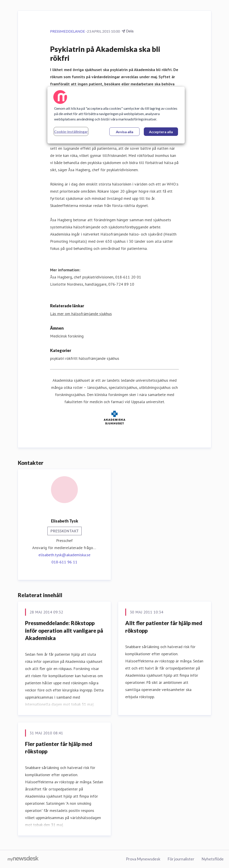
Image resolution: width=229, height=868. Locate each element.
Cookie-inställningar (71, 132)
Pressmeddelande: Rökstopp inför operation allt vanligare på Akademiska (64, 630)
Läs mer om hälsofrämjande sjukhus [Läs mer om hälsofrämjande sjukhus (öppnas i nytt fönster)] (81, 314)
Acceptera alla (161, 132)
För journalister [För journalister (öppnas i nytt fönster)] (181, 859)
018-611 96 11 (64, 562)
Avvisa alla (125, 132)
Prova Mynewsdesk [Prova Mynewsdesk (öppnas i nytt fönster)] (143, 859)
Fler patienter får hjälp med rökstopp (59, 748)
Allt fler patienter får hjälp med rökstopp (164, 627)
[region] (116, 115)
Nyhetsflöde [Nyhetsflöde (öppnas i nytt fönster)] (213, 859)
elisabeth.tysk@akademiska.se (64, 555)
